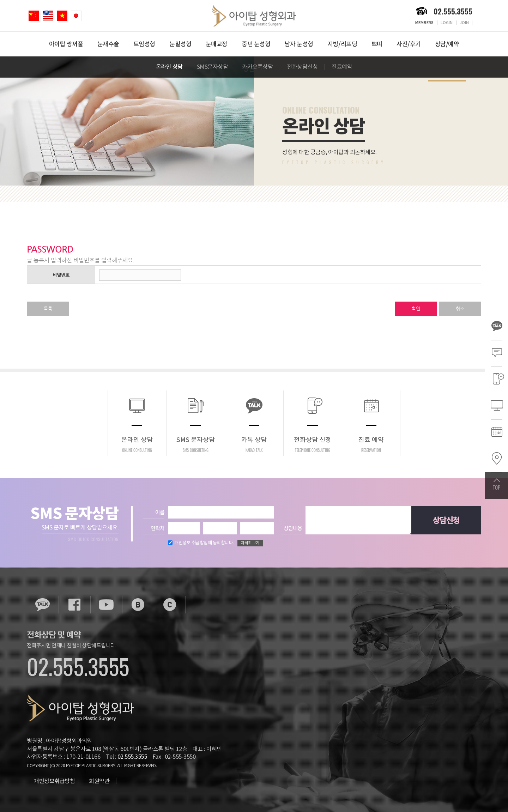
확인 (416, 308)
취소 (460, 308)
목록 (48, 308)
